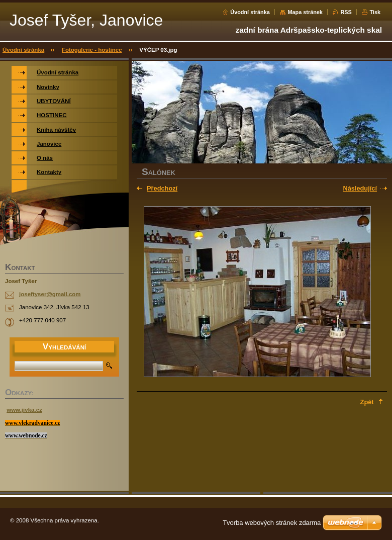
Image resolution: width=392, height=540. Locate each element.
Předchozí (162, 188)
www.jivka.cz (24, 410)
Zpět (367, 402)
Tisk (375, 12)
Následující (360, 188)
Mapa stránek (305, 12)
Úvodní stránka (250, 12)
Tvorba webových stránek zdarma (272, 523)
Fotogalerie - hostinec (92, 50)
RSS (346, 12)
